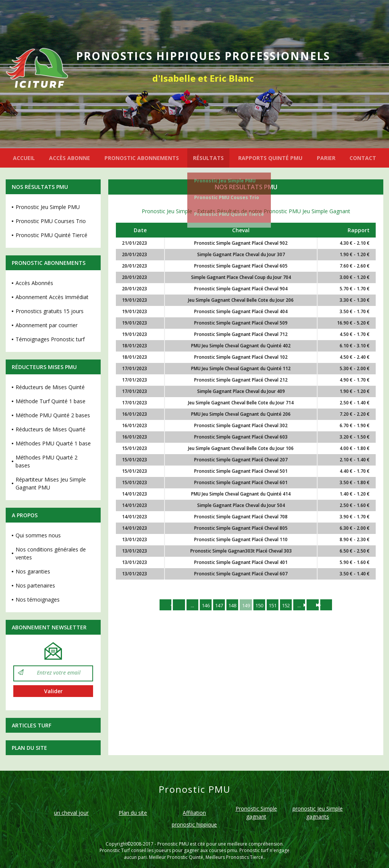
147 (217, 605)
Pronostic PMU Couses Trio (227, 197)
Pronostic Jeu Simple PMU (225, 181)
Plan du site (29, 748)
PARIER (326, 158)
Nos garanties (33, 571)
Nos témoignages (38, 600)
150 (260, 605)
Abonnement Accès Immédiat (52, 297)
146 (202, 605)
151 (275, 605)
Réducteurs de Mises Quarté (51, 429)
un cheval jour (71, 813)
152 (289, 605)
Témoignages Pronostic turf (50, 339)
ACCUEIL (24, 158)
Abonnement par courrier (47, 325)
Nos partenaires (35, 585)
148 (231, 605)
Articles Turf (32, 725)
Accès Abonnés (34, 283)
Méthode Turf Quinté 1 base (51, 401)
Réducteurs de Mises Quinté (50, 387)
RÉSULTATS (208, 158)
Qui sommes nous (38, 535)
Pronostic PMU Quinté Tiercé (229, 214)
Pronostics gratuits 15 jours (50, 311)
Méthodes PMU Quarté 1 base (53, 443)
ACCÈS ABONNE (70, 158)
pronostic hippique (194, 824)
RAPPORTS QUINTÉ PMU (270, 158)
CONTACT (363, 158)
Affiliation (194, 813)
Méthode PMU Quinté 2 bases (53, 415)
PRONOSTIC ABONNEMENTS (142, 158)
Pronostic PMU (173, 844)
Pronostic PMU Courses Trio (51, 221)
